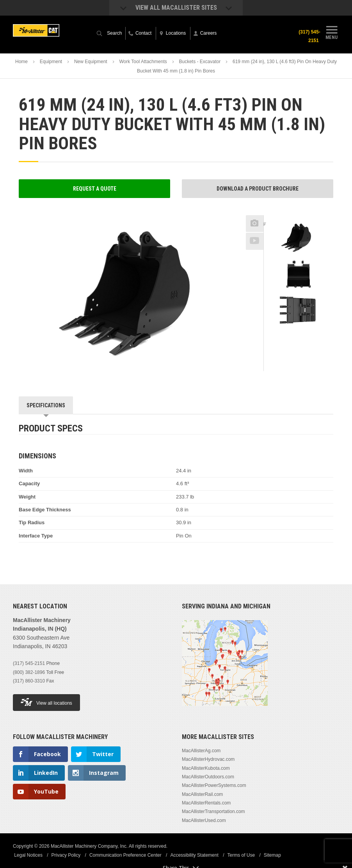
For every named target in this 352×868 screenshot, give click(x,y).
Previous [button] (299, 213)
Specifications (46, 405)
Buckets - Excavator (200, 62)
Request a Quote (95, 189)
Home (21, 62)
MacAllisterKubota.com (206, 768)
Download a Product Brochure (258, 189)
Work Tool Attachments (143, 62)
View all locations (46, 702)
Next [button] (310, 337)
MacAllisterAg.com (201, 751)
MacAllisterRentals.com (206, 803)
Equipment (51, 62)
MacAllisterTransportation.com (213, 811)
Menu (332, 32)
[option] (299, 238)
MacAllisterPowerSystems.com (214, 785)
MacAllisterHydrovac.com (208, 759)
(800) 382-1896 (29, 672)
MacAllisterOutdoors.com (208, 777)
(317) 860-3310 (29, 681)
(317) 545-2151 (308, 36)
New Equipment (91, 62)
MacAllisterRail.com (202, 794)
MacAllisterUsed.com (204, 820)
